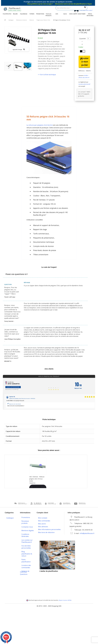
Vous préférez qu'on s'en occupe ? (60, 4)
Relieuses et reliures (22, 20)
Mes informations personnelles (49, 529)
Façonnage (24, 14)
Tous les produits (49, 15)
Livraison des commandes (26, 567)
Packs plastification (26, 561)
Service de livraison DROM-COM (27, 598)
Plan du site (26, 603)
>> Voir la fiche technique (47, 75)
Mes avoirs (42, 523)
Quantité (82, 39)
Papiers (32, 14)
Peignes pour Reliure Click (43, 20)
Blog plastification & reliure (27, 554)
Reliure (15, 14)
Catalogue (11, 20)
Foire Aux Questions (24, 606)
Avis (57, 14)
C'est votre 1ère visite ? (83, 10)
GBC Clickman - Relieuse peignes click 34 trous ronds (37, 479)
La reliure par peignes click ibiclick (40, 126)
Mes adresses (43, 526)
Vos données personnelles (26, 547)
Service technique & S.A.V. (26, 582)
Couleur (81, 47)
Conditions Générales (25, 536)
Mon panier (82, 14)
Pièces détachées (90, 15)
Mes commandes (44, 520)
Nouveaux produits (25, 523)
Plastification (7, 14)
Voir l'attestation (13, 388)
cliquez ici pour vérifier (65, 633)
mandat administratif (84, 85)
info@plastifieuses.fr (87, 534)
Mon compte (73, 14)
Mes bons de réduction (46, 532)
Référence (82, 71)
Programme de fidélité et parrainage (27, 590)
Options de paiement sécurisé (25, 574)
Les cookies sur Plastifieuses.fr (27, 542)
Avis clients (49, 369)
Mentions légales (28, 531)
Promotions (40, 14)
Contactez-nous (27, 528)
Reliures (32, 20)
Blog (65, 14)
